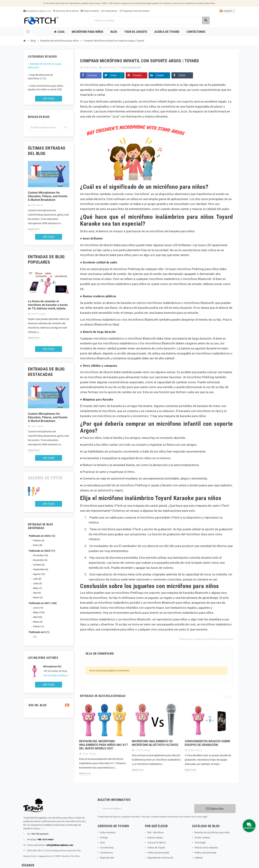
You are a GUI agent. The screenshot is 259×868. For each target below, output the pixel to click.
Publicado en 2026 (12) (42, 536)
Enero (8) (38, 545)
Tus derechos (107, 848)
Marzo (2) (38, 597)
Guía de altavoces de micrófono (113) (40, 77)
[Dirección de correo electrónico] (146, 809)
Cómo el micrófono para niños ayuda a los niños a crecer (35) (46, 88)
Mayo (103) (39, 612)
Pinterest (137, 75)
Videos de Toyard (156, 848)
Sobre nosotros (90, 11)
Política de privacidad (158, 853)
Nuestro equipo (155, 838)
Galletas (199, 858)
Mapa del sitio (107, 858)
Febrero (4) (39, 540)
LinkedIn (160, 75)
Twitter (113, 75)
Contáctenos (109, 11)
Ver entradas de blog (55, 675)
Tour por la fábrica (156, 843)
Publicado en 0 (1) (39, 632)
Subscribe (215, 809)
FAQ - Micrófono (155, 832)
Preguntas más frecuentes (134, 11)
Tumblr (182, 75)
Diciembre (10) (41, 555)
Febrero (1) (39, 626)
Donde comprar (202, 838)
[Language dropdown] (227, 11)
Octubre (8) (39, 565)
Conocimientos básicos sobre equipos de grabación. (207, 743)
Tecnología (200, 843)
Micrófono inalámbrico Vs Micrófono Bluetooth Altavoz (155, 743)
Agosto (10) (39, 574)
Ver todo (49, 99)
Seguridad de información (160, 858)
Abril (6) (37, 593)
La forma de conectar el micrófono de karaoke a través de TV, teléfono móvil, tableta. (48, 305)
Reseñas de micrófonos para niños (214, 639)
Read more (34, 229)
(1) (35, 637)
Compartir (92, 75)
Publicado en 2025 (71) (42, 551)
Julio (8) (37, 579)
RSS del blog (49, 705)
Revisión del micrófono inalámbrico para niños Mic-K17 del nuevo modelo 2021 (104, 745)
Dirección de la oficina (66, 11)
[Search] (149, 20)
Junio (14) (38, 608)
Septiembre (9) (41, 569)
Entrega (104, 838)
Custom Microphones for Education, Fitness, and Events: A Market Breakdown (48, 196)
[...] (42, 829)
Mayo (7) (38, 588)
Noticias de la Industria (206, 848)
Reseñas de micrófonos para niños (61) (45, 66)
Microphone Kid (52, 666)
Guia (102, 843)
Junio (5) (38, 583)
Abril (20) (38, 617)
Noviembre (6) (40, 560)
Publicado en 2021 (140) (43, 603)
